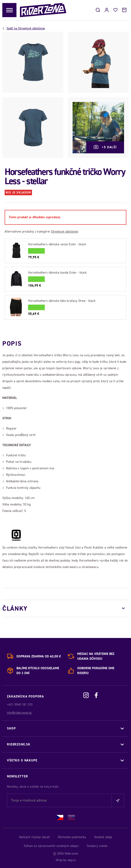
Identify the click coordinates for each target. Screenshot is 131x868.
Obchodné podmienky (72, 837)
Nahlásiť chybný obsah (34, 837)
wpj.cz (72, 860)
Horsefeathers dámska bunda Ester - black (57, 273)
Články (15, 608)
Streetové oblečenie (26, 28)
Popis (12, 343)
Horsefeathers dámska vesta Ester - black (57, 244)
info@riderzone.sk (19, 713)
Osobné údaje (103, 837)
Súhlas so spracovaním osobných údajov (51, 846)
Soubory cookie (97, 846)
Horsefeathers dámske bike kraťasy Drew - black (62, 301)
